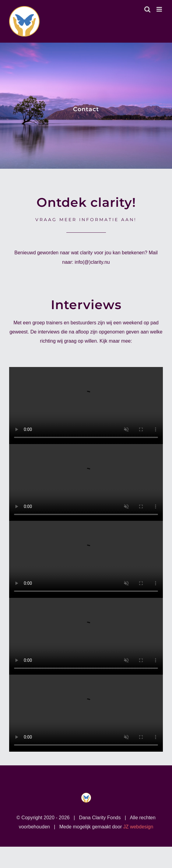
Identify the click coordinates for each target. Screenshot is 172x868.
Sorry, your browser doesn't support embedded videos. (86, 406)
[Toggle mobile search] (147, 9)
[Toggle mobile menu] (160, 9)
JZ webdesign (138, 827)
